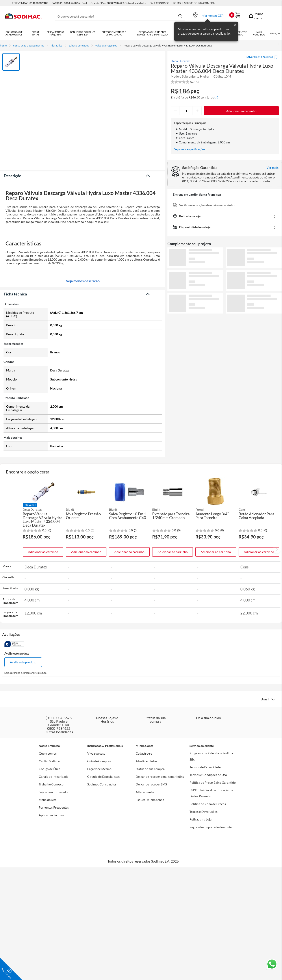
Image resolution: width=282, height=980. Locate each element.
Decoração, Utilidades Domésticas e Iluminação (152, 33)
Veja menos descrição (83, 433)
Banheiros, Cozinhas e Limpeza (83, 33)
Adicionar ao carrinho (43, 704)
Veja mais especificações (190, 149)
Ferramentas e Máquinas (56, 33)
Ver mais (225, 321)
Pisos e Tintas (36, 33)
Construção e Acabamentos (14, 33)
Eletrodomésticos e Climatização (114, 33)
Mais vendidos (259, 33)
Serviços (275, 33)
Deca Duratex (180, 61)
